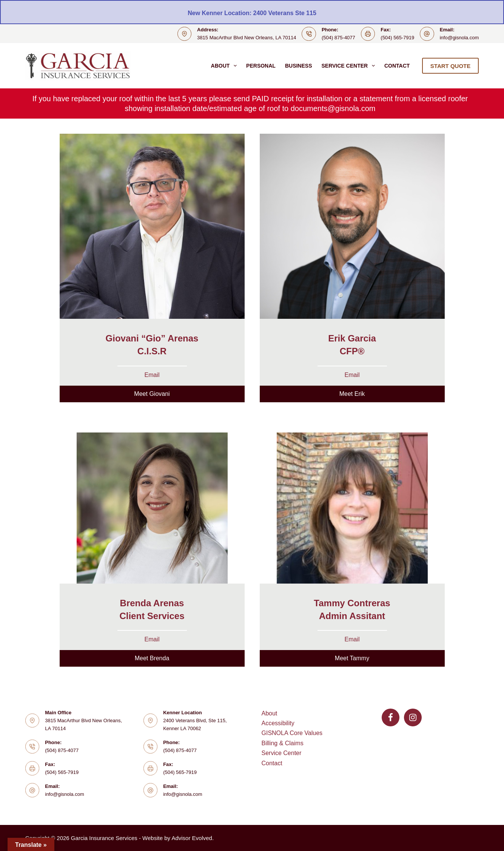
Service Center (349, 66)
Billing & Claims (283, 743)
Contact (397, 66)
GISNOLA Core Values (292, 733)
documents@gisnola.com (333, 108)
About (226, 66)
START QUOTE (450, 66)
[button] (152, 394)
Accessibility (278, 723)
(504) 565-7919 (397, 38)
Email (152, 375)
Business (299, 66)
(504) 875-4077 (338, 38)
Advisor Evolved (192, 838)
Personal (261, 66)
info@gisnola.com (459, 38)
